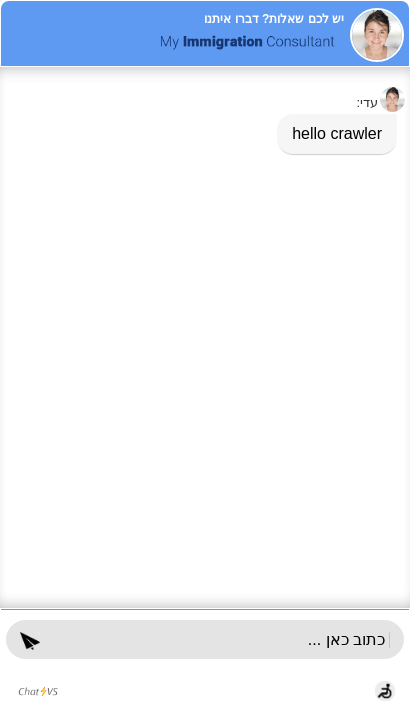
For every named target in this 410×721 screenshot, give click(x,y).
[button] (30, 639)
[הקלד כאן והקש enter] (222, 640)
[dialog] (205, 335)
